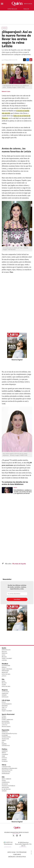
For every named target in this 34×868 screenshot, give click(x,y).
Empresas (5, 732)
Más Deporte (6, 723)
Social (4, 781)
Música (4, 709)
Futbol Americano (7, 720)
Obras (4, 740)
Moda (4, 28)
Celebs (4, 685)
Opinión (4, 695)
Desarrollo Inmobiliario (9, 768)
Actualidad (5, 692)
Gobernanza (6, 782)
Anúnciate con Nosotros (17, 857)
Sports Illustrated (8, 714)
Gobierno (5, 751)
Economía (5, 735)
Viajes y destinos (7, 669)
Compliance (17, 854)
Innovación (5, 787)
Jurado (4, 676)
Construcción (6, 767)
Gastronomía (6, 666)
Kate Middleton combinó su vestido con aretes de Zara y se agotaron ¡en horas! (23, 492)
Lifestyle (5, 725)
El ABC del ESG (6, 789)
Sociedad (5, 761)
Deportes (5, 706)
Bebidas (4, 667)
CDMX (3, 756)
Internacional (6, 737)
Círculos (5, 653)
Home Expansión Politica (9, 734)
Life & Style (6, 700)
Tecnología (5, 739)
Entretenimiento (7, 704)
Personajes (5, 671)
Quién (4, 648)
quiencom (18, 835)
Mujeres (5, 690)
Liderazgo (5, 693)
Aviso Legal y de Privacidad (17, 852)
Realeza (26, 9)
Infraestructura (7, 770)
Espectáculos (12, 9)
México (4, 753)
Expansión (6, 730)
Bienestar (5, 672)
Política (4, 749)
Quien (14, 836)
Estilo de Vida (6, 674)
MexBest (5, 664)
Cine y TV (4, 707)
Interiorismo (6, 774)
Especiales (5, 697)
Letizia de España (20, 564)
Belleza (4, 657)
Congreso (5, 754)
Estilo (4, 702)
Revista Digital (28, 4)
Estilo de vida (6, 686)
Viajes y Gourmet (7, 658)
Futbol (4, 716)
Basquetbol (6, 721)
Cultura (4, 660)
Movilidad (5, 784)
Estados (4, 758)
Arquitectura (6, 772)
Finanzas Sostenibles (8, 786)
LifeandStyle (6, 746)
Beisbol (4, 718)
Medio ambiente (6, 779)
